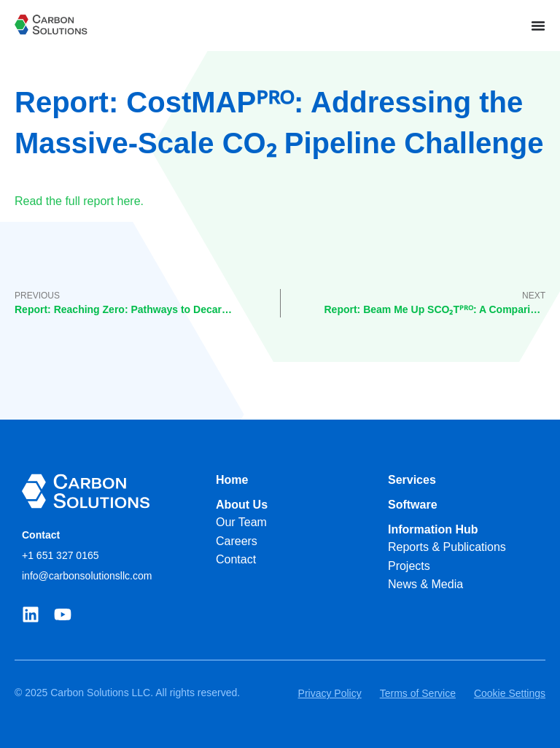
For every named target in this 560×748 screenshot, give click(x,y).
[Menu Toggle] (538, 26)
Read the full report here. (79, 201)
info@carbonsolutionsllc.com (87, 576)
